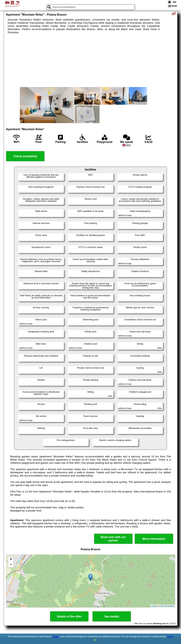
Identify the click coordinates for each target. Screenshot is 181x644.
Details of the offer (69, 616)
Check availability (25, 156)
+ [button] (11, 559)
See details (112, 616)
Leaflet (154, 606)
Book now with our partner (113, 539)
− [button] (11, 565)
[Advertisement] (91, 60)
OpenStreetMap (167, 606)
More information (154, 539)
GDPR (170, 637)
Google (56, 637)
